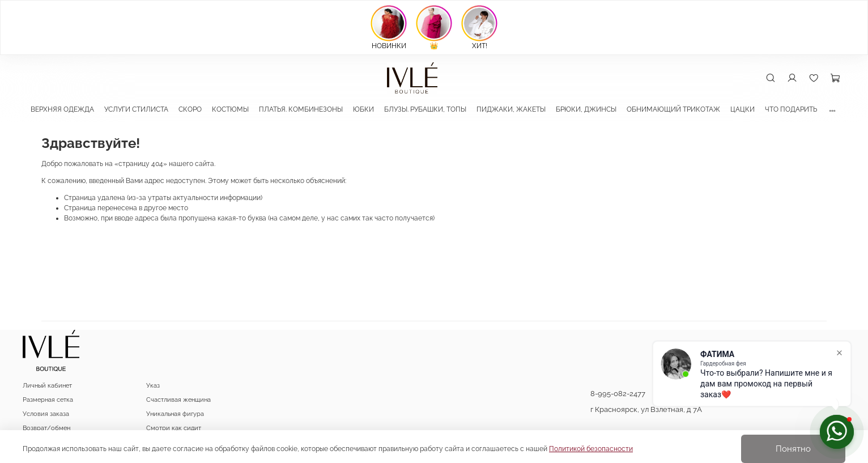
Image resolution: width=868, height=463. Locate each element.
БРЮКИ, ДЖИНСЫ (586, 109)
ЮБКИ (363, 109)
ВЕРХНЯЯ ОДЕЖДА (62, 109)
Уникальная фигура (175, 414)
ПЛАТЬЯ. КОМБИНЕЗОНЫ (301, 109)
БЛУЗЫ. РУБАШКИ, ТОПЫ (425, 109)
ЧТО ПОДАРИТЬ (791, 109)
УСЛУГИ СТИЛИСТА (136, 109)
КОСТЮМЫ (230, 109)
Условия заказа (46, 414)
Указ (153, 386)
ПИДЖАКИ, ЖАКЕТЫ (511, 109)
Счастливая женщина (178, 400)
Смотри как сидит (174, 428)
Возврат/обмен (46, 428)
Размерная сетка (48, 400)
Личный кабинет (47, 386)
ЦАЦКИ (743, 109)
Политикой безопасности (591, 449)
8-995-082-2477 (618, 394)
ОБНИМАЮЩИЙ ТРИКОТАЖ (673, 109)
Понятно (793, 449)
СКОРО (190, 109)
